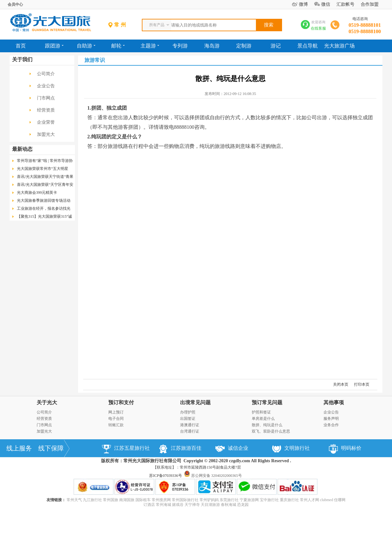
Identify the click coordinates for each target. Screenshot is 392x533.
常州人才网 (309, 500)
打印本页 (362, 384)
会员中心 (15, 4)
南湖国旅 (127, 500)
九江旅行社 (92, 500)
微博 (303, 4)
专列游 (180, 46)
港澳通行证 (190, 425)
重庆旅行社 (289, 500)
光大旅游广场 (339, 46)
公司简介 (46, 74)
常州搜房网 (161, 500)
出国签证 (188, 419)
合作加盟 (370, 4)
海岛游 (212, 46)
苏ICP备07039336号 (166, 476)
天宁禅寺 (192, 505)
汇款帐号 (345, 4)
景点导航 (308, 46)
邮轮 (118, 46)
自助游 (86, 46)
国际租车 (143, 500)
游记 (276, 46)
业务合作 (331, 425)
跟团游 (54, 46)
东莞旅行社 (229, 500)
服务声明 (331, 419)
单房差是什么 (263, 419)
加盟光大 (46, 134)
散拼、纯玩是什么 (267, 425)
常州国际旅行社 (185, 500)
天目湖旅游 (210, 505)
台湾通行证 (190, 431)
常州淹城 (163, 505)
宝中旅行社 (269, 500)
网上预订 (116, 412)
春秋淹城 (229, 505)
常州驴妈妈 (209, 500)
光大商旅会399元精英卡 (37, 193)
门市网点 (46, 98)
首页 (21, 46)
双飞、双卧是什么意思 (271, 431)
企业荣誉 (46, 122)
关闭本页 (341, 384)
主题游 (150, 46)
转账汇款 (116, 425)
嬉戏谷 (178, 505)
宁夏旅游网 (249, 500)
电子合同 (116, 419)
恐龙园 (243, 505)
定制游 (244, 46)
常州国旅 (111, 500)
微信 (326, 4)
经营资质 (46, 110)
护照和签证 (261, 412)
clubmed (327, 500)
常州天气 (74, 500)
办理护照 (188, 412)
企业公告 (46, 86)
